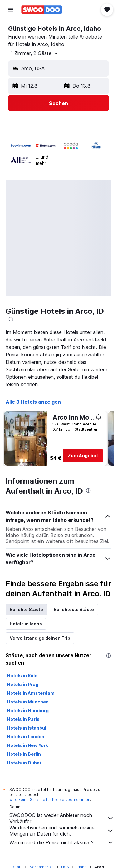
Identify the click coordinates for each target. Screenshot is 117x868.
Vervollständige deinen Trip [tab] (40, 638)
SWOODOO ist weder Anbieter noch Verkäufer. (62, 818)
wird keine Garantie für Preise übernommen (50, 799)
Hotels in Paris (23, 719)
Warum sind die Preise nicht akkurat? (62, 842)
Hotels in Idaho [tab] (26, 624)
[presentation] (11, 319)
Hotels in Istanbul (27, 728)
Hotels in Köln (22, 676)
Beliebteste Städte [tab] (74, 609)
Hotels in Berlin (24, 754)
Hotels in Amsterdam (31, 693)
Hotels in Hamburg (28, 710)
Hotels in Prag (23, 684)
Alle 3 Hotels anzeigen (33, 402)
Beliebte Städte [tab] (26, 609)
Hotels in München (28, 702)
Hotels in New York (27, 745)
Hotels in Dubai (24, 763)
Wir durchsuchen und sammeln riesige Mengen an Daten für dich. (62, 831)
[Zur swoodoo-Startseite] (42, 10)
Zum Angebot (83, 455)
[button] (11, 10)
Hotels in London (26, 737)
